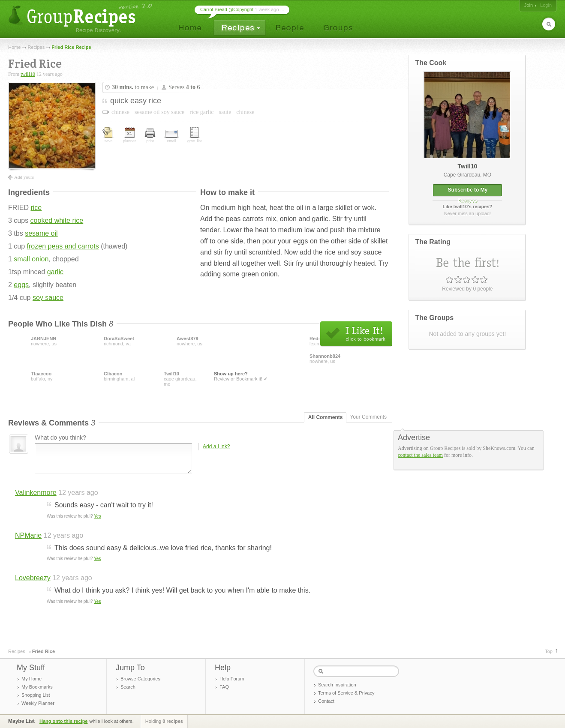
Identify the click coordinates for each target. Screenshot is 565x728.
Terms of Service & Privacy (346, 693)
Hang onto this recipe (63, 721)
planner (129, 135)
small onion (31, 259)
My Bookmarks (37, 687)
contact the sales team (420, 455)
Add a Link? (216, 446)
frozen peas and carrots (63, 246)
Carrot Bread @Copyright (227, 9)
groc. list (195, 135)
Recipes (36, 47)
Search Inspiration (337, 685)
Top (549, 651)
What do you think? (60, 437)
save (108, 135)
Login (546, 5)
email (171, 136)
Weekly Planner (38, 703)
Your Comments (368, 417)
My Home (32, 679)
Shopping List (36, 695)
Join (529, 5)
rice (36, 208)
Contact (326, 701)
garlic (55, 272)
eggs (21, 285)
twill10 (28, 74)
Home (14, 47)
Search (128, 687)
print (150, 136)
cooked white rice (57, 220)
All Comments (326, 417)
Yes (97, 516)
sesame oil (41, 233)
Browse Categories (140, 679)
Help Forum (232, 679)
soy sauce (48, 298)
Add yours (24, 177)
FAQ (224, 687)
